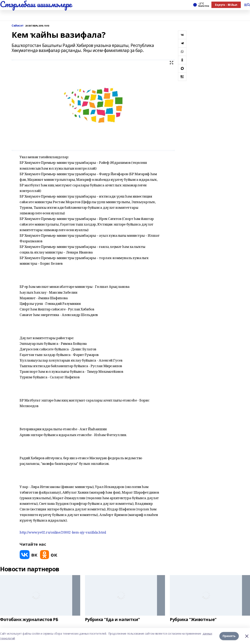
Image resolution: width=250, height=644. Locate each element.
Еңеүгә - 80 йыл (226, 5)
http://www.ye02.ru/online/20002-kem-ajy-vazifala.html (63, 532)
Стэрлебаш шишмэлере (36, 4)
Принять (229, 636)
